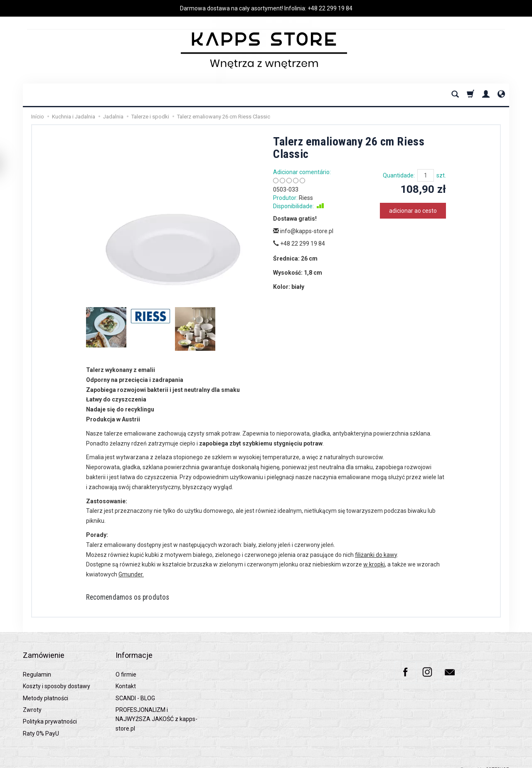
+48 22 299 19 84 (330, 8)
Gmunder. (131, 574)
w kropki (374, 564)
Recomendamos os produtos (136, 598)
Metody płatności (46, 688)
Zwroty (32, 700)
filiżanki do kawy (376, 555)
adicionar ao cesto (413, 211)
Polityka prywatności (50, 711)
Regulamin (37, 665)
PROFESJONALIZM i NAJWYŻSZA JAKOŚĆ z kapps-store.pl (156, 709)
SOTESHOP (498, 759)
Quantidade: (399, 175)
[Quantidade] (426, 175)
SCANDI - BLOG (135, 688)
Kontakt (126, 676)
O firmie (126, 665)
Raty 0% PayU (41, 723)
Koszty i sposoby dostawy (57, 676)
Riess (306, 198)
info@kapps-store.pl (303, 231)
